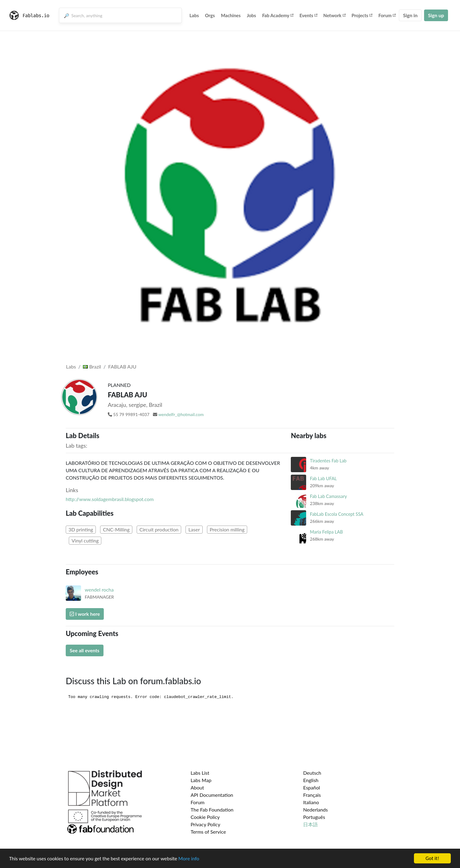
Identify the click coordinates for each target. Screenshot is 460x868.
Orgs (210, 15)
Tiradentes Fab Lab (328, 461)
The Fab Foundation (212, 810)
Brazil (92, 366)
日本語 (310, 824)
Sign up (436, 15)
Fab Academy (278, 15)
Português (314, 817)
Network (334, 15)
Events (308, 15)
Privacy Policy (206, 824)
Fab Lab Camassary (328, 496)
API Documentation (212, 795)
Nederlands (315, 810)
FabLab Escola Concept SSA (337, 514)
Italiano (311, 802)
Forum (387, 15)
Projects (362, 15)
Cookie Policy (205, 817)
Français (312, 795)
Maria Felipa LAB (326, 532)
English (311, 780)
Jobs (251, 15)
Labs (194, 15)
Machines (231, 15)
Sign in (410, 15)
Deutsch (312, 773)
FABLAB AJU (122, 366)
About (197, 787)
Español (312, 787)
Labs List (200, 773)
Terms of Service (208, 832)
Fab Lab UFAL (323, 478)
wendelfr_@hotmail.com (181, 414)
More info (189, 859)
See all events (85, 650)
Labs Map (201, 780)
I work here (85, 614)
